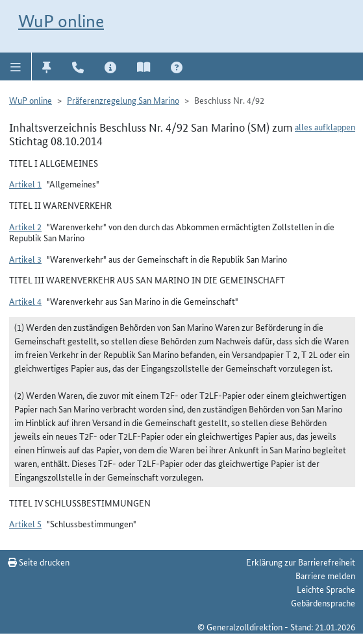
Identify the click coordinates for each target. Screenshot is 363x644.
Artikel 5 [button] (25, 523)
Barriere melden (325, 575)
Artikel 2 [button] (25, 226)
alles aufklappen (325, 126)
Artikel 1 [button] (25, 184)
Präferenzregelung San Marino (123, 100)
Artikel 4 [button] (25, 301)
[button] (16, 66)
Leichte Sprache (326, 589)
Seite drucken (39, 562)
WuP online (61, 21)
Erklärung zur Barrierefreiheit (301, 562)
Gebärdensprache (323, 602)
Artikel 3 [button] (25, 259)
